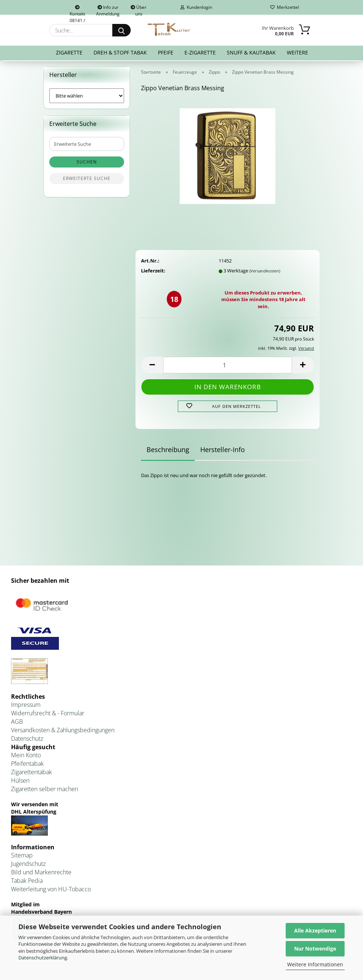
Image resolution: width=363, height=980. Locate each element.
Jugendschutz (28, 866)
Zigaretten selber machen (45, 790)
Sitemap (22, 857)
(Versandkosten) (265, 272)
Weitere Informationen (315, 964)
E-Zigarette (200, 52)
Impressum (26, 706)
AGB (17, 723)
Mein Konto (26, 757)
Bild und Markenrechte (41, 874)
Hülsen (20, 782)
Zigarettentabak (31, 773)
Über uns (139, 9)
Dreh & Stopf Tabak (120, 52)
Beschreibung (168, 451)
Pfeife (166, 52)
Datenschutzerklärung (43, 958)
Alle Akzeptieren (315, 930)
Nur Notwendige (315, 949)
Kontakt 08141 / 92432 (77, 10)
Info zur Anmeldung (108, 9)
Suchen (87, 164)
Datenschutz (27, 740)
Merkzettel (285, 7)
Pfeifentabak (27, 765)
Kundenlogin (196, 7)
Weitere (297, 52)
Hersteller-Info (223, 451)
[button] (152, 366)
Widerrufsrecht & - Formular (48, 715)
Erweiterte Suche (87, 180)
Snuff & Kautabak (251, 52)
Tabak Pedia (27, 882)
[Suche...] (121, 30)
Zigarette (69, 52)
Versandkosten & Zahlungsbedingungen (63, 732)
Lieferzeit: (153, 272)
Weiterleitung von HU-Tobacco (51, 891)
